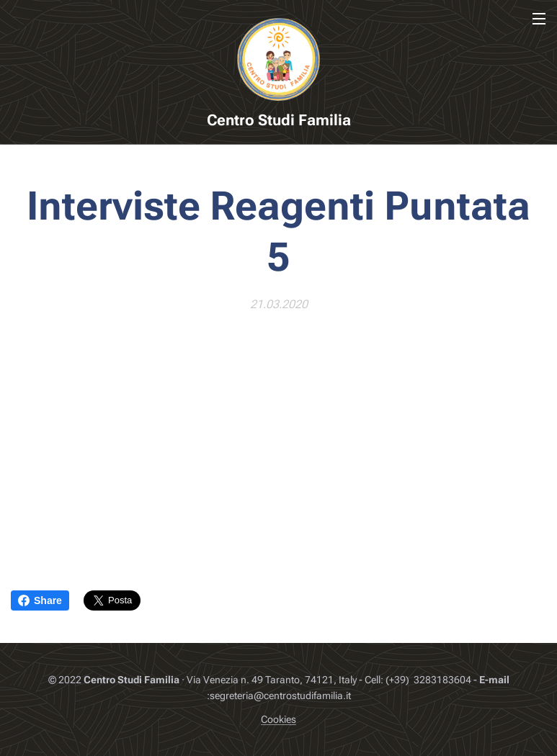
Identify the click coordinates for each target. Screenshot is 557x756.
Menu (539, 19)
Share (40, 600)
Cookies (278, 719)
